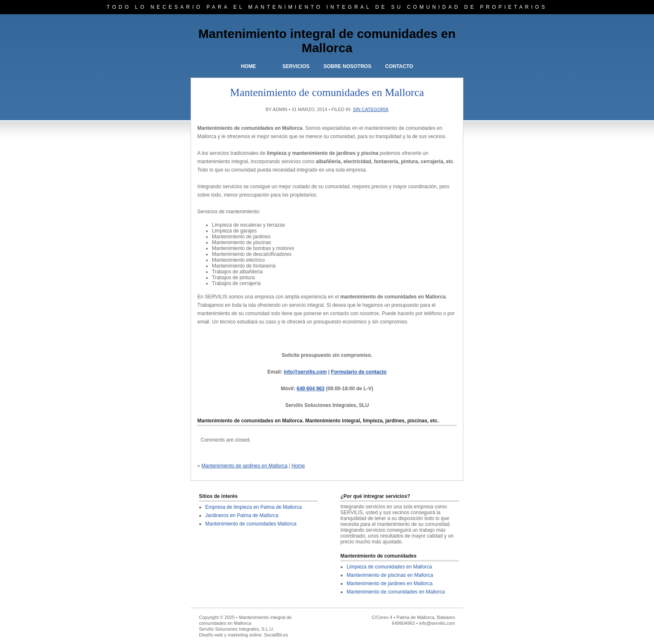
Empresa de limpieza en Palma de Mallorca (253, 507)
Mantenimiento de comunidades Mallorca (251, 524)
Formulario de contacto (359, 372)
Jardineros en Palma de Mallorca (242, 515)
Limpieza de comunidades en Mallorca (389, 567)
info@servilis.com (305, 372)
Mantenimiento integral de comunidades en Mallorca (327, 41)
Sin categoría (371, 109)
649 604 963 (311, 389)
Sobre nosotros (347, 66)
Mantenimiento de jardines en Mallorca (244, 466)
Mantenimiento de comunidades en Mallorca (396, 592)
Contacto (399, 66)
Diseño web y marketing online (230, 635)
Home (249, 66)
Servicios (296, 66)
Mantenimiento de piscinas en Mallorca (390, 575)
